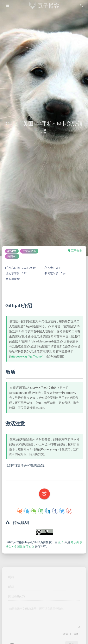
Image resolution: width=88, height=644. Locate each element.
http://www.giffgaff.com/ (26, 357)
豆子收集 (77, 251)
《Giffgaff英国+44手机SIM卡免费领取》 (30, 542)
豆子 (61, 542)
